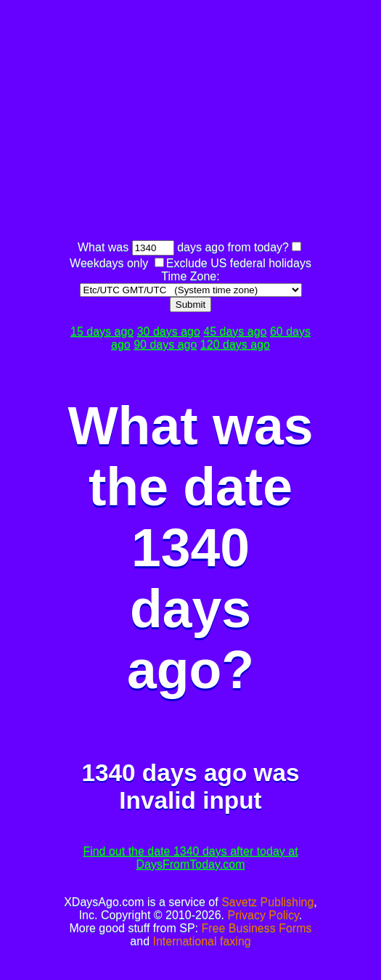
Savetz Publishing (267, 902)
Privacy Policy (263, 915)
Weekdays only (109, 263)
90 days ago (165, 344)
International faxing (201, 941)
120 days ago (235, 344)
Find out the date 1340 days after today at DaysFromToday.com (190, 858)
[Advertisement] (222, 122)
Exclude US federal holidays (239, 263)
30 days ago (169, 331)
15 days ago (102, 331)
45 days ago (235, 331)
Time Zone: (190, 276)
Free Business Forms (256, 928)
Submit (190, 305)
